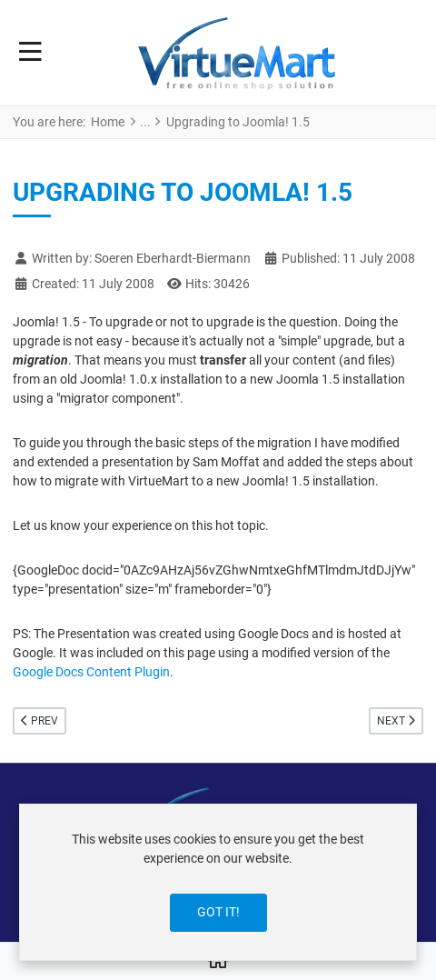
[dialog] (218, 882)
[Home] (218, 962)
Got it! (218, 912)
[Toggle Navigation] (30, 53)
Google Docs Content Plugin (91, 672)
